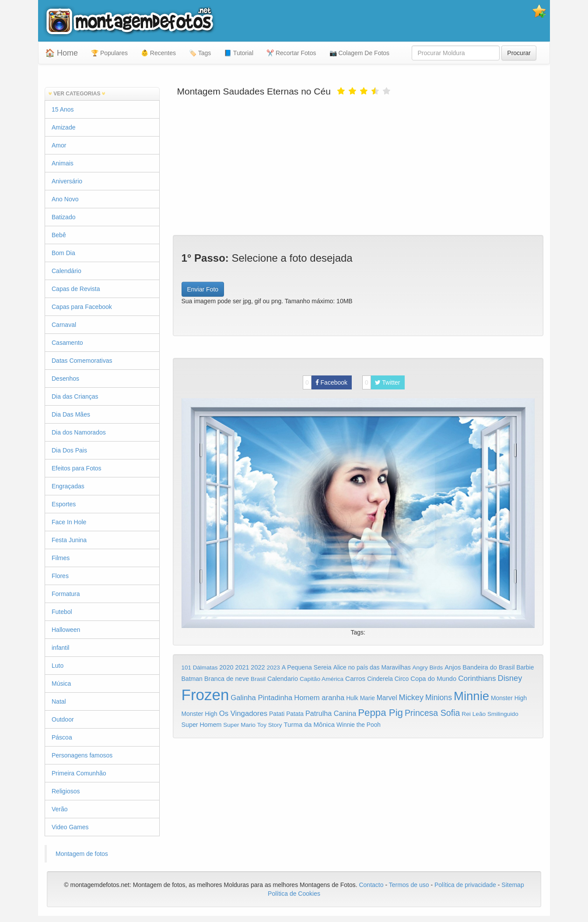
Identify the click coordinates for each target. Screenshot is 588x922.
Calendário (66, 271)
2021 (242, 667)
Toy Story (270, 725)
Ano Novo (65, 199)
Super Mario (239, 725)
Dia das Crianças (75, 396)
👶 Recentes (158, 53)
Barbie (525, 667)
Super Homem (202, 725)
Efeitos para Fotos (77, 468)
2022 (258, 667)
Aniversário (67, 181)
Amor (59, 145)
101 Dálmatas (200, 668)
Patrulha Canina (331, 713)
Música (61, 684)
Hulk (352, 698)
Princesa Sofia (432, 713)
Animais (63, 163)
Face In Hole (69, 522)
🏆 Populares (109, 53)
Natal (59, 701)
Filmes (61, 558)
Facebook (325, 382)
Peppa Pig (380, 713)
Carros (355, 678)
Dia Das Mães (71, 414)
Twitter (381, 382)
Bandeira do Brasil (488, 667)
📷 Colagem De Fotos (360, 53)
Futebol (62, 612)
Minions (439, 698)
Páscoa (62, 737)
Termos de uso (409, 885)
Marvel (387, 698)
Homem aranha (319, 698)
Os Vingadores (243, 713)
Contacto (372, 885)
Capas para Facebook (82, 307)
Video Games (70, 827)
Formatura (66, 594)
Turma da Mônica (309, 724)
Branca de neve (227, 679)
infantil (60, 648)
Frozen (205, 695)
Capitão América (322, 679)
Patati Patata (286, 714)
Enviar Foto (203, 289)
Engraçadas (68, 486)
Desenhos (65, 379)
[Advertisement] (358, 165)
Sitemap (513, 885)
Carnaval (64, 325)
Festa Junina (69, 540)
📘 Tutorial (239, 53)
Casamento (67, 343)
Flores (60, 576)
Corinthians (477, 678)
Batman (192, 679)
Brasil (258, 679)
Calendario (283, 679)
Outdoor (63, 719)
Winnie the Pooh (359, 725)
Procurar (519, 53)
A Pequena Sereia (307, 667)
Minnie (471, 696)
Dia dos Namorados (79, 432)
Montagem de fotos (82, 854)
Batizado (63, 217)
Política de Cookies (294, 894)
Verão (60, 809)
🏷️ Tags (200, 53)
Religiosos (66, 791)
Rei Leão (474, 714)
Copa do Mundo (433, 679)
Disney (510, 678)
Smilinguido (503, 714)
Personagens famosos (82, 755)
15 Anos (63, 109)
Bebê (59, 235)
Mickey (411, 698)
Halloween (66, 630)
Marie (367, 698)
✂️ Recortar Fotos (291, 53)
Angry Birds (428, 668)
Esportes (64, 504)
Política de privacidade (465, 885)
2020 (226, 667)
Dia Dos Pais (69, 450)
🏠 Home (61, 53)
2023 (273, 668)
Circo (402, 679)
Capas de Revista (76, 289)
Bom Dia (63, 253)
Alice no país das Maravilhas (372, 667)
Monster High (509, 698)
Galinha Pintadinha (261, 698)
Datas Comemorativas (82, 361)
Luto (58, 666)
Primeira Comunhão (79, 773)
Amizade (63, 127)
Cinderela (380, 679)
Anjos (453, 667)
